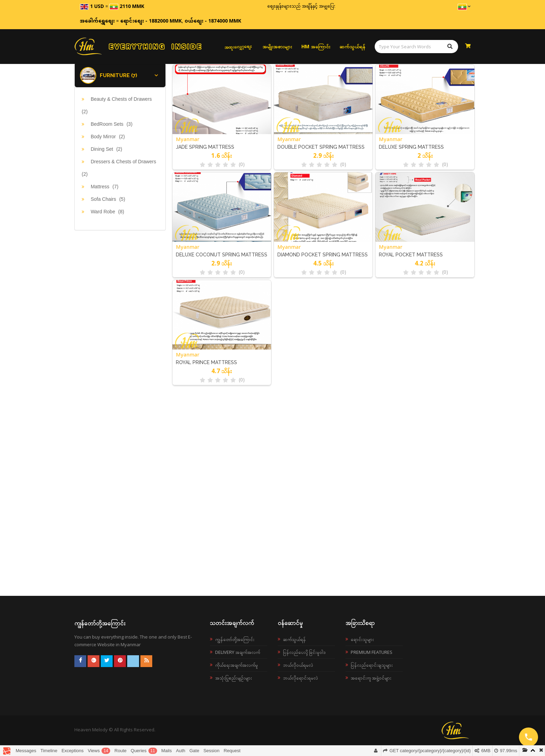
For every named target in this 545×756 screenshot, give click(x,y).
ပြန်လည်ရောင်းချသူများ (372, 665)
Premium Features (372, 652)
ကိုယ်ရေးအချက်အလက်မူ (237, 665)
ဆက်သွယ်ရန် (352, 46)
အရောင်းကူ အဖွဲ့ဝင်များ (371, 678)
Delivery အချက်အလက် (238, 652)
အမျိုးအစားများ (277, 46)
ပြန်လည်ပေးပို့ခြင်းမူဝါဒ (304, 652)
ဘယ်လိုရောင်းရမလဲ (300, 678)
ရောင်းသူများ (362, 639)
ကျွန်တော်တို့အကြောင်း (235, 639)
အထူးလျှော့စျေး (238, 46)
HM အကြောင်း (316, 46)
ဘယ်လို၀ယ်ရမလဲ (298, 665)
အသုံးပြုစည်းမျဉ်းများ (234, 678)
